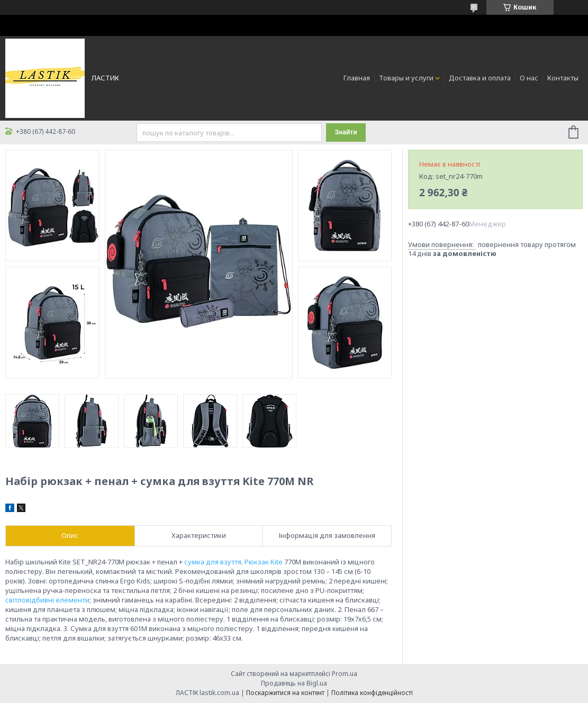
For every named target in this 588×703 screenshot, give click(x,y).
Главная (357, 78)
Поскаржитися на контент (285, 693)
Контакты (563, 78)
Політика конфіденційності (372, 693)
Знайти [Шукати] (346, 132)
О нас (529, 78)
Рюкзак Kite (264, 562)
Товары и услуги (406, 78)
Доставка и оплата (480, 78)
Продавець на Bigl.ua (294, 683)
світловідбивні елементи (47, 600)
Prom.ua (345, 674)
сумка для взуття (213, 562)
